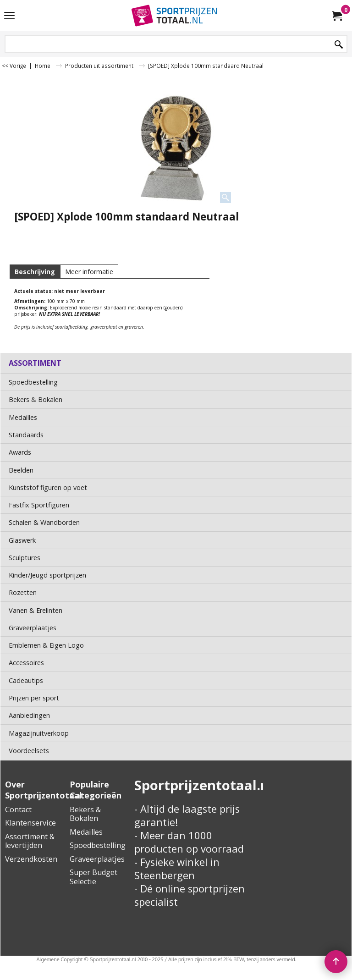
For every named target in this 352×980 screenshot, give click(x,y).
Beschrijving (35, 272)
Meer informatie (89, 272)
